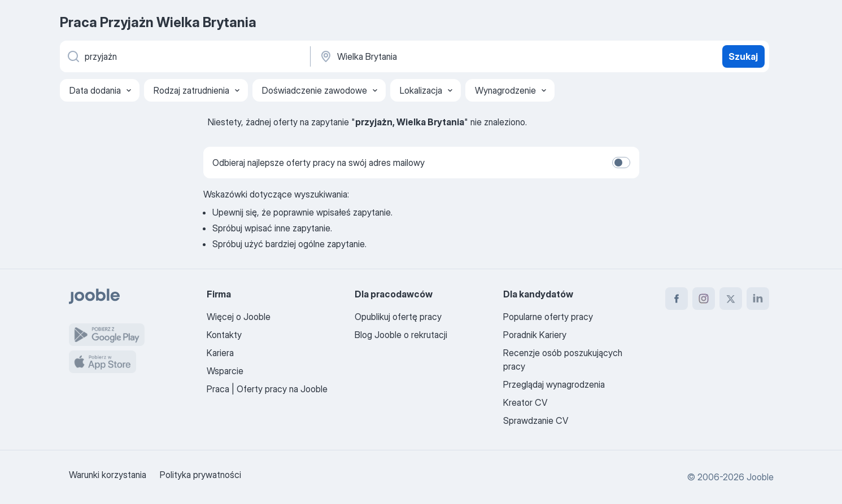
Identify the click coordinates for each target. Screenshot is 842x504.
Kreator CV (525, 402)
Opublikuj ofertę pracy (398, 317)
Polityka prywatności (200, 475)
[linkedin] (758, 299)
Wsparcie (225, 371)
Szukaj (743, 56)
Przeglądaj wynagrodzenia (554, 384)
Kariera (220, 353)
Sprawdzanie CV (536, 420)
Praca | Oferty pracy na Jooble (267, 389)
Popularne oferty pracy (548, 317)
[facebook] (677, 299)
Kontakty (224, 335)
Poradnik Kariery (535, 335)
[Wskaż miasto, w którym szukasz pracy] (437, 56)
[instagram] (704, 299)
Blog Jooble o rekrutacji (401, 335)
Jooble (760, 477)
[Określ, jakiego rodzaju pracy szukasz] (184, 56)
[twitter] (731, 299)
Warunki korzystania (108, 475)
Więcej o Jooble (239, 317)
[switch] (621, 163)
